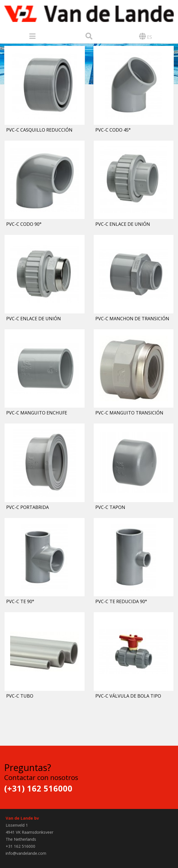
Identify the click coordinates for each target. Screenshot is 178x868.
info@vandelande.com (26, 853)
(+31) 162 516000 (38, 789)
